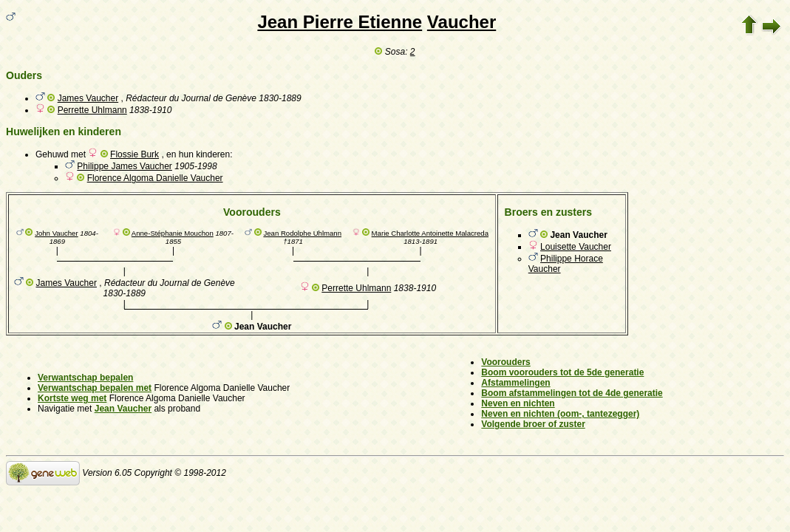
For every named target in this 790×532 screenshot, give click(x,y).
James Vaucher (88, 98)
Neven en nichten (518, 403)
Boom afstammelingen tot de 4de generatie (572, 393)
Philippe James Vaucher (125, 166)
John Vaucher (57, 233)
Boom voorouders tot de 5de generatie (562, 372)
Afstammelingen (515, 383)
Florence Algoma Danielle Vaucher (155, 178)
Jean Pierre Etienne (340, 22)
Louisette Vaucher (576, 247)
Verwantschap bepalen (85, 378)
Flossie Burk (134, 154)
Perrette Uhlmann (92, 110)
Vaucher (462, 22)
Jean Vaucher (123, 409)
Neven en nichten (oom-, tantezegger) (560, 414)
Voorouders (505, 362)
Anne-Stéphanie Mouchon (173, 233)
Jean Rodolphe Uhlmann (302, 233)
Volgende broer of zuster (533, 424)
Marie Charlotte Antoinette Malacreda (430, 233)
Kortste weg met (72, 398)
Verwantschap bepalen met (95, 388)
